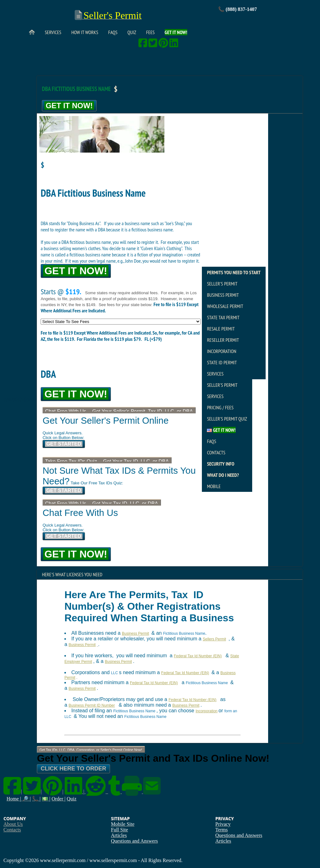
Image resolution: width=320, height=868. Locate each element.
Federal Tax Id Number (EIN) (198, 656)
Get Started (64, 444)
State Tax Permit (223, 317)
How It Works (85, 32)
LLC (114, 673)
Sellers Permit (215, 639)
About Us (13, 824)
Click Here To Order (73, 769)
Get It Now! (69, 106)
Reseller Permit (223, 340)
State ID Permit (222, 362)
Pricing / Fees (220, 407)
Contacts (216, 452)
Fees (150, 32)
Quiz (132, 32)
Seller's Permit (222, 284)
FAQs (113, 32)
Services (53, 32)
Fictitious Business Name (184, 633)
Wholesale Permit (225, 306)
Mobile (214, 486)
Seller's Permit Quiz (227, 419)
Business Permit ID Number (92, 705)
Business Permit (223, 295)
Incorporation (222, 351)
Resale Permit (221, 329)
